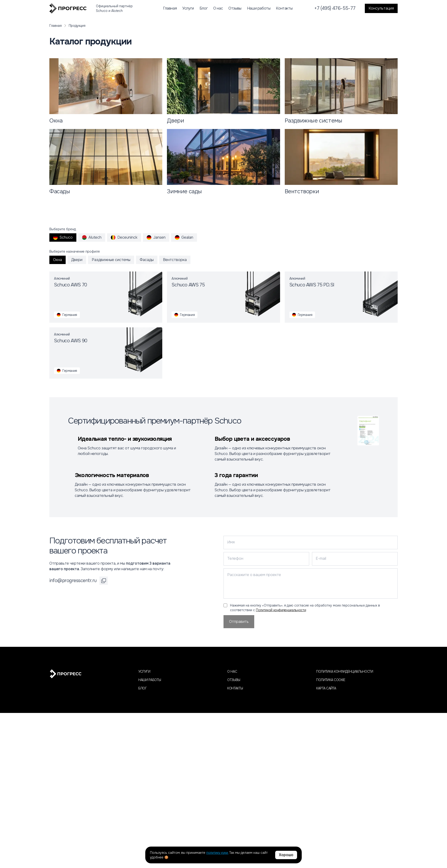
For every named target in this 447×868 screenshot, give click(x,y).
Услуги (188, 8)
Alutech (92, 237)
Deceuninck (124, 237)
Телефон (235, 558)
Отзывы (235, 8)
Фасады (147, 260)
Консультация (381, 8)
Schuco (63, 237)
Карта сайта (326, 688)
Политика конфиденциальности (345, 671)
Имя (231, 542)
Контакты (284, 8)
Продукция (77, 26)
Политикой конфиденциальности (281, 610)
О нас (218, 8)
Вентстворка (175, 260)
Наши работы (259, 8)
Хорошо (286, 855)
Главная (170, 8)
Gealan (184, 237)
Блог (204, 8)
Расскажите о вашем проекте (254, 575)
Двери (77, 260)
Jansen (156, 237)
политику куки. (217, 853)
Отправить (239, 622)
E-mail (321, 558)
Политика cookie (331, 680)
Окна (58, 260)
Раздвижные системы (111, 260)
